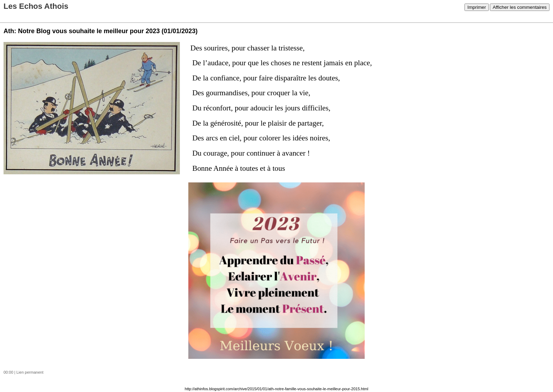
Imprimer (477, 7)
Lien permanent (30, 372)
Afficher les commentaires (520, 7)
